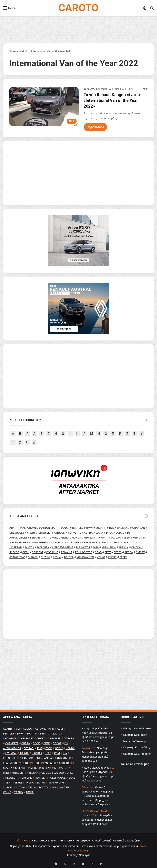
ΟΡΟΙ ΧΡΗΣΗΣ (41, 841)
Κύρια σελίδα (19, 51)
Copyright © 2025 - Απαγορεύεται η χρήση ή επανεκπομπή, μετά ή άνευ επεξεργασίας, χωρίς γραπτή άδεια (74, 846)
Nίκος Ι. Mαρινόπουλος (96, 728)
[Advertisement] (78, 604)
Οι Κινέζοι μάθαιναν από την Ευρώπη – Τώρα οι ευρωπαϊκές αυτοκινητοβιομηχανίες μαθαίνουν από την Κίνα (97, 796)
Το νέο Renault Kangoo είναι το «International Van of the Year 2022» (113, 100)
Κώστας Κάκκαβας (97, 89)
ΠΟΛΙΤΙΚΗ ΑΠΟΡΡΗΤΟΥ (65, 841)
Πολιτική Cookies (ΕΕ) (126, 841)
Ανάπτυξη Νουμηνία (78, 855)
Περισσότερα (95, 127)
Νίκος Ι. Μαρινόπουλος (138, 728)
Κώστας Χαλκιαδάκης (137, 754)
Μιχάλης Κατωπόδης (137, 747)
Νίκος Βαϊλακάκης (135, 741)
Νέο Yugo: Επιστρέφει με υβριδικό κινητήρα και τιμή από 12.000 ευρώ (98, 737)
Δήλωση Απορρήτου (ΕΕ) (96, 841)
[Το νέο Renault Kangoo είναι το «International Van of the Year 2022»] (44, 106)
